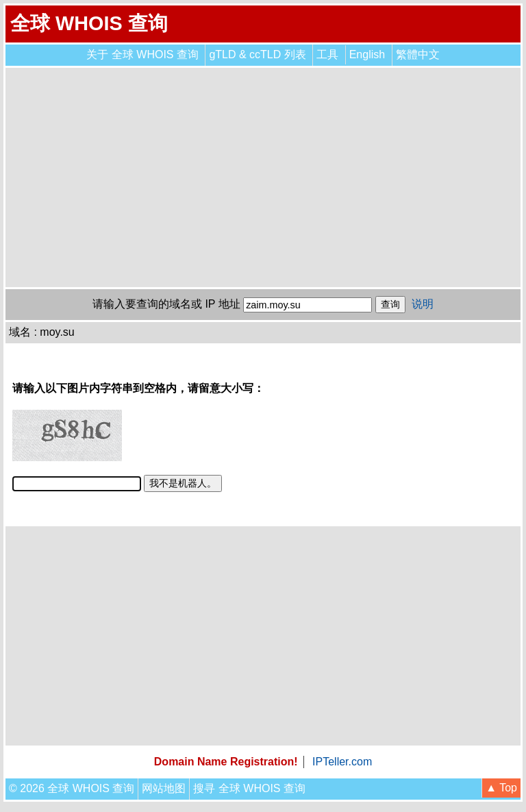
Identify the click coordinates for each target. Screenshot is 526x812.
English (367, 54)
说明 (423, 304)
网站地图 (164, 788)
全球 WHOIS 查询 (89, 23)
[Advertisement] (263, 177)
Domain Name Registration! (226, 762)
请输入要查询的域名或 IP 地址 (166, 304)
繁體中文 (418, 54)
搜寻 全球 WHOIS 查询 (249, 788)
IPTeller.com (342, 762)
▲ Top (501, 788)
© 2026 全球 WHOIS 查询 (72, 788)
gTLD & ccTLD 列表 (257, 54)
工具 (327, 54)
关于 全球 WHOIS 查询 (142, 54)
